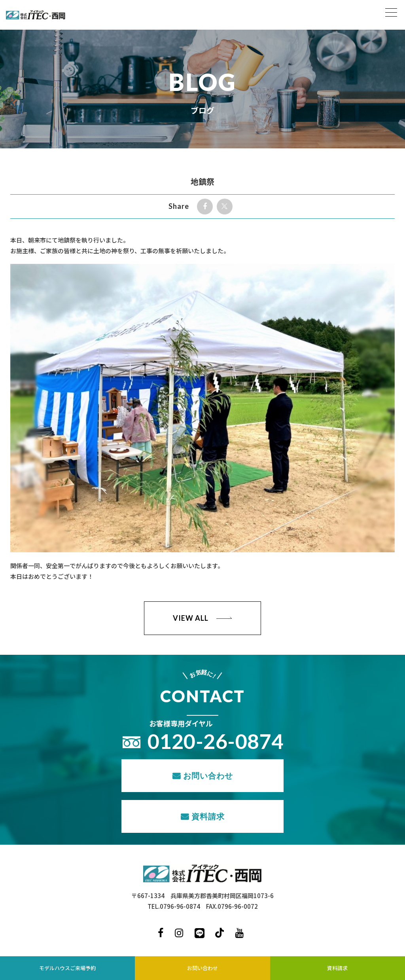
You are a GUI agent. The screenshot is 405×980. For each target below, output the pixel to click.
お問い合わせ (208, 775)
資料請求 (208, 816)
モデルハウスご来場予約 (67, 968)
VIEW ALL (190, 618)
